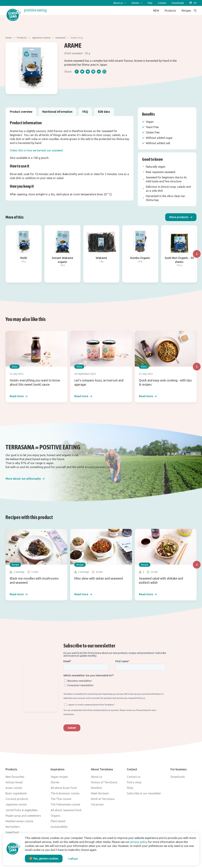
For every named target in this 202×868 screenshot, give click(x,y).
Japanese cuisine (41, 38)
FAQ (85, 112)
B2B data (104, 112)
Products (22, 38)
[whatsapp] (104, 72)
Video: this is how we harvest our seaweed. (37, 150)
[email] (88, 72)
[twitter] (82, 72)
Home (9, 38)
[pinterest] (93, 72)
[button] (181, 217)
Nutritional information (57, 112)
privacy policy (139, 842)
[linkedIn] (99, 72)
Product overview (21, 112)
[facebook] (77, 72)
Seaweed (60, 38)
